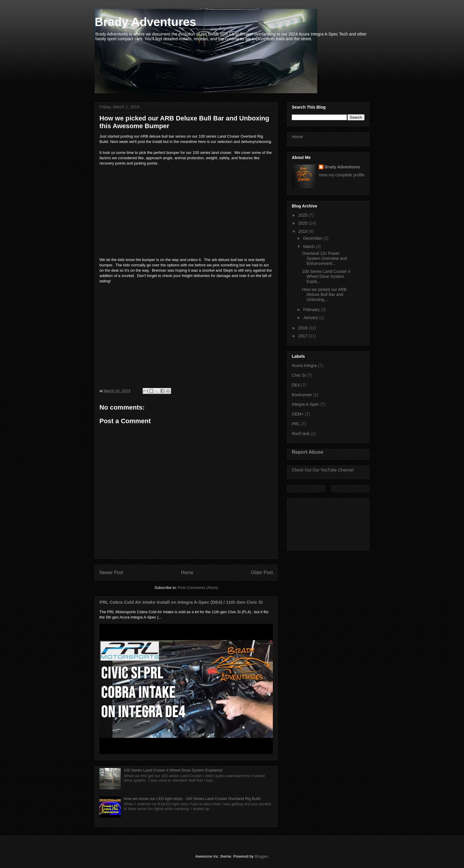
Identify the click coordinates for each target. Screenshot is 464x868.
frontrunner (302, 395)
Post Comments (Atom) (198, 588)
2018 (303, 328)
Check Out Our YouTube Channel (323, 470)
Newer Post (111, 573)
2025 (303, 215)
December (313, 238)
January (311, 318)
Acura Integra (304, 365)
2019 (303, 231)
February (312, 310)
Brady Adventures (145, 22)
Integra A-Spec (306, 404)
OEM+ (298, 414)
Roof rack (301, 434)
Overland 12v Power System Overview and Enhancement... (324, 258)
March (309, 247)
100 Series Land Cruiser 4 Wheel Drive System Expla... (326, 276)
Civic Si (299, 375)
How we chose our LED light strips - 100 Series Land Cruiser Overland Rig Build (192, 799)
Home (187, 573)
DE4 (296, 385)
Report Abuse (308, 452)
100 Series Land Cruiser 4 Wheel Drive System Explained (173, 770)
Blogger (261, 856)
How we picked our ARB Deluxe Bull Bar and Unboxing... (324, 294)
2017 (303, 336)
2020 (303, 223)
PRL (296, 424)
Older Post (262, 573)
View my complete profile (342, 175)
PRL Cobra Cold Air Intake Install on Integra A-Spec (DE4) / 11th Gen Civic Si (181, 602)
